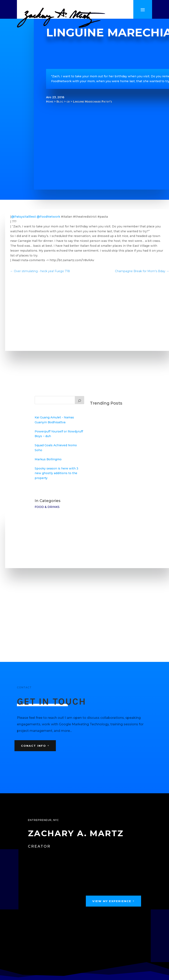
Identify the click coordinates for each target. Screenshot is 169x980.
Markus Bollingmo (48, 459)
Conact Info (34, 746)
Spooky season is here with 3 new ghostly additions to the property (56, 473)
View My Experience (112, 901)
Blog (60, 101)
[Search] (80, 400)
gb (68, 101)
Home (50, 101)
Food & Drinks (47, 507)
